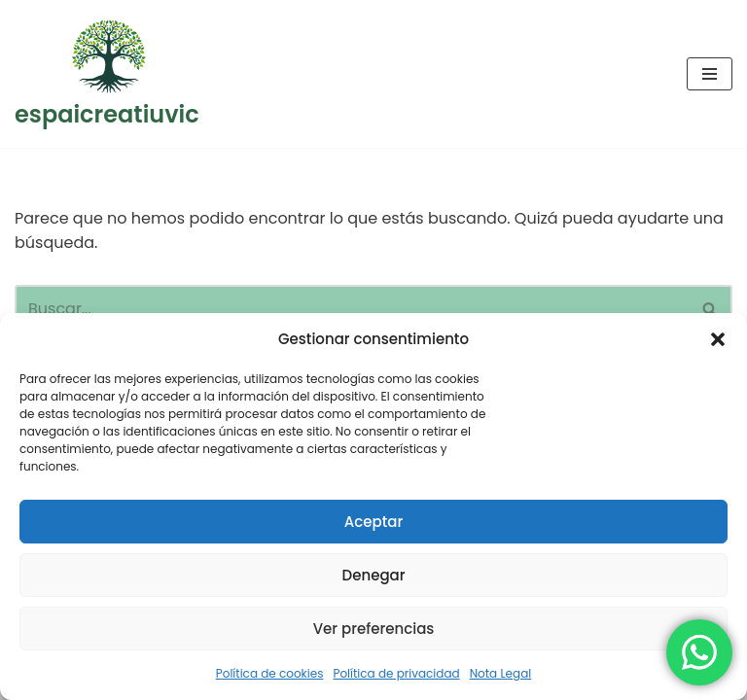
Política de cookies (270, 673)
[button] (718, 339)
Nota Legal (501, 673)
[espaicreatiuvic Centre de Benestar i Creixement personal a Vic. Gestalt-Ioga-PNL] (107, 74)
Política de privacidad (396, 673)
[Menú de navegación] (710, 74)
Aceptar (373, 522)
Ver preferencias (374, 629)
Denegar (374, 575)
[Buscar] (352, 309)
